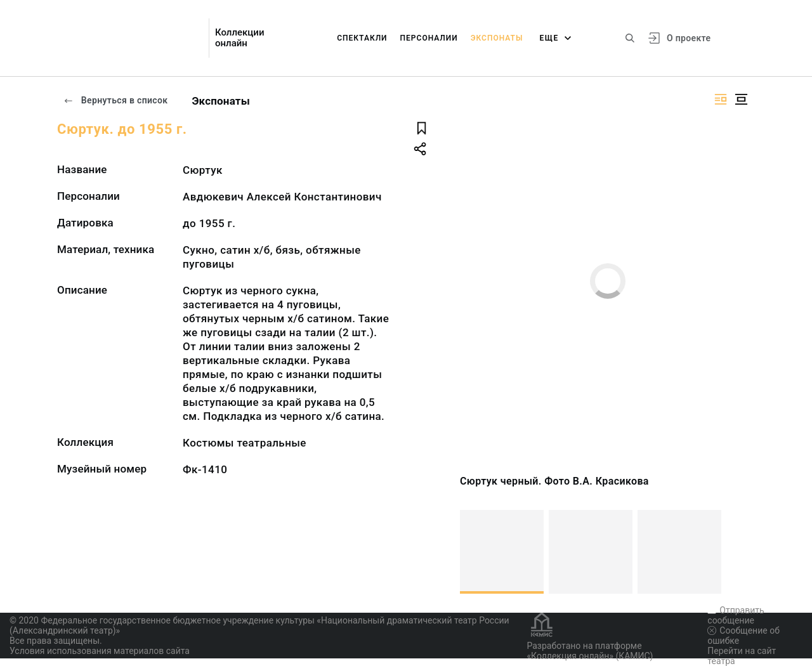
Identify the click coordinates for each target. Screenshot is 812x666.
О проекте (689, 38)
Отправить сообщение (736, 615)
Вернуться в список (115, 100)
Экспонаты (497, 38)
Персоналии (429, 38)
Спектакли (362, 38)
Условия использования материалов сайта (100, 651)
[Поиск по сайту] (630, 38)
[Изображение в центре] (741, 99)
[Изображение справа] (721, 99)
